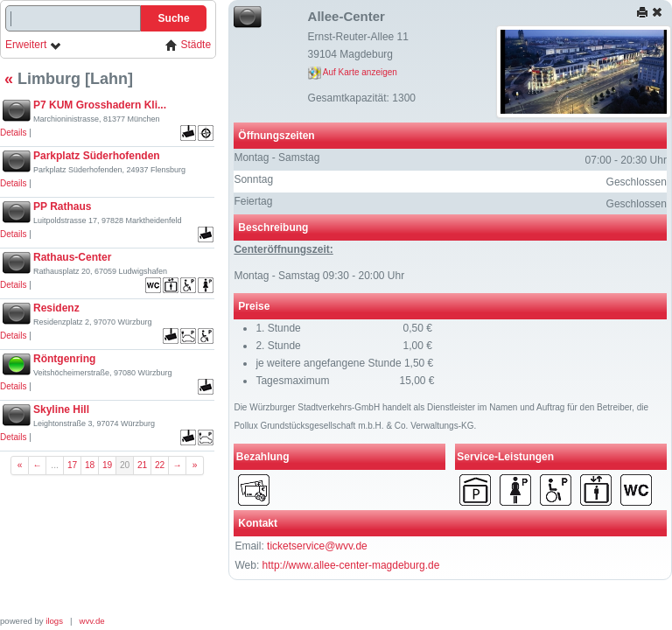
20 (125, 465)
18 (90, 465)
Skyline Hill (61, 409)
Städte (188, 45)
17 (72, 465)
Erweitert (34, 45)
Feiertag (253, 201)
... (55, 465)
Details (14, 133)
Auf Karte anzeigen (353, 72)
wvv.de (92, 621)
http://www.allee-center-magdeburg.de (351, 565)
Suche (174, 18)
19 (107, 465)
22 (160, 465)
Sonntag (253, 179)
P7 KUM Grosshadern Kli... (100, 105)
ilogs (54, 621)
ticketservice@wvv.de (317, 546)
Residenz (56, 308)
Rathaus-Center (72, 257)
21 (142, 465)
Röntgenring (64, 359)
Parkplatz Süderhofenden (97, 156)
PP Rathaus (62, 206)
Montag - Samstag (276, 157)
